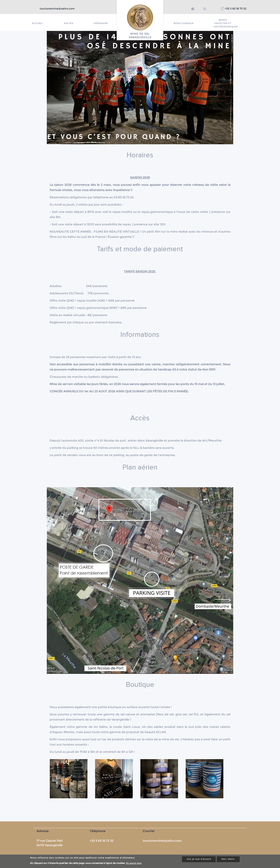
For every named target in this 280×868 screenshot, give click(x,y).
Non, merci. (228, 859)
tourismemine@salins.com (57, 9)
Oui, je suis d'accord (199, 859)
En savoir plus (134, 863)
